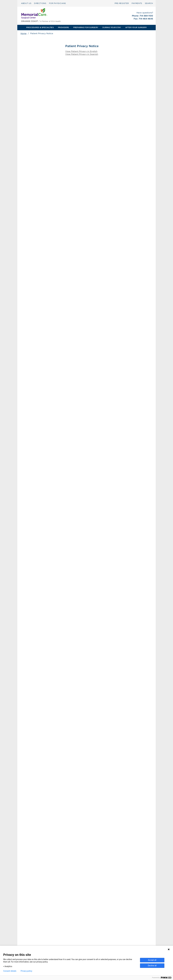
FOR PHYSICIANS (57, 3)
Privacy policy (26, 971)
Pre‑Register (122, 3)
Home (24, 33)
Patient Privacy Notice (71, 942)
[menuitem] (26, 3)
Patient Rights (67, 939)
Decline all (152, 966)
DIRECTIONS (40, 3)
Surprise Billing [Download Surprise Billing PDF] (69, 936)
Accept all (152, 960)
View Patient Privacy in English (82, 51)
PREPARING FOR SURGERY (86, 27)
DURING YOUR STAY (112, 27)
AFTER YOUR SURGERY (136, 27)
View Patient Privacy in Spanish (82, 54)
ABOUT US (26, 3)
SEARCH (149, 3)
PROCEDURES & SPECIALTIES (40, 27)
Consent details (10, 971)
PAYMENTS (137, 3)
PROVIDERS (63, 27)
